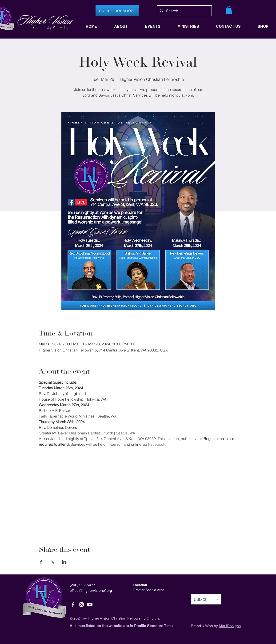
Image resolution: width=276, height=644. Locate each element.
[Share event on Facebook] (41, 562)
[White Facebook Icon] (73, 605)
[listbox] (206, 599)
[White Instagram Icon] (81, 605)
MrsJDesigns (230, 626)
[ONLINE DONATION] (117, 11)
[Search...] (184, 11)
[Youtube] (90, 605)
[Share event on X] (53, 562)
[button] (229, 10)
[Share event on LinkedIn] (64, 562)
